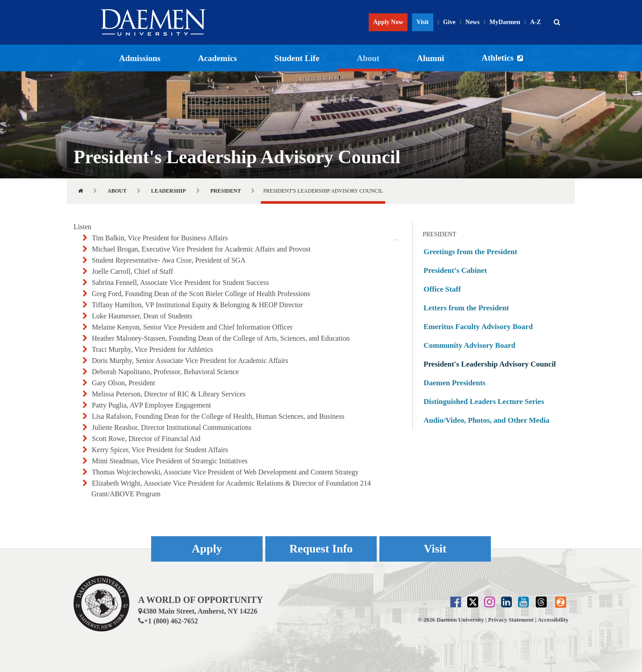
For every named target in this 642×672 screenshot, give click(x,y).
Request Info (321, 549)
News (473, 22)
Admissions (140, 58)
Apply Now (388, 22)
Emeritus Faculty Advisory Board (478, 327)
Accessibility (553, 620)
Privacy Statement (511, 620)
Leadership (169, 191)
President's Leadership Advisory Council (490, 364)
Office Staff (442, 289)
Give (449, 22)
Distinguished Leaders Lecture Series (484, 402)
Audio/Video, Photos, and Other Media (486, 420)
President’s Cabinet (455, 270)
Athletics (498, 58)
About (368, 58)
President (226, 191)
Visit (422, 22)
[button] (557, 22)
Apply (207, 549)
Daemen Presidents (455, 383)
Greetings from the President (470, 252)
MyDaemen (505, 22)
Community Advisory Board (469, 345)
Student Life (297, 58)
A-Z (535, 22)
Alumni (430, 58)
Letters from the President (466, 308)
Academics (218, 58)
